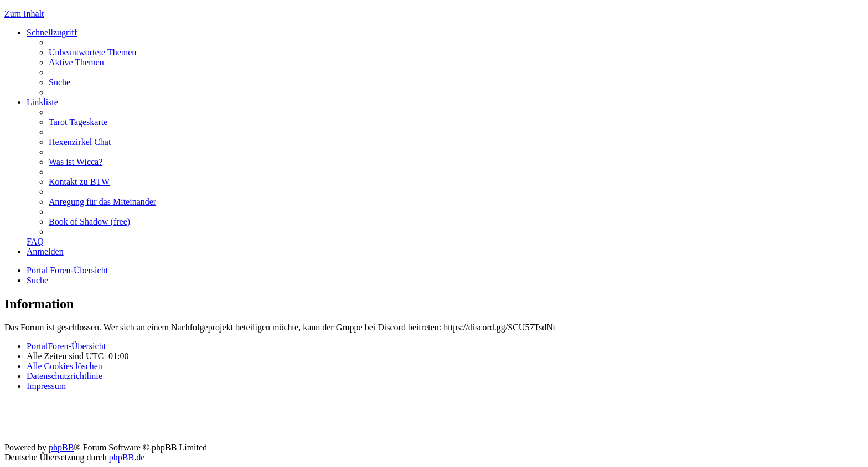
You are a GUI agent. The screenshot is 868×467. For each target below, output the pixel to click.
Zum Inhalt (24, 14)
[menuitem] (92, 52)
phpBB (61, 447)
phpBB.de (127, 457)
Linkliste (42, 102)
